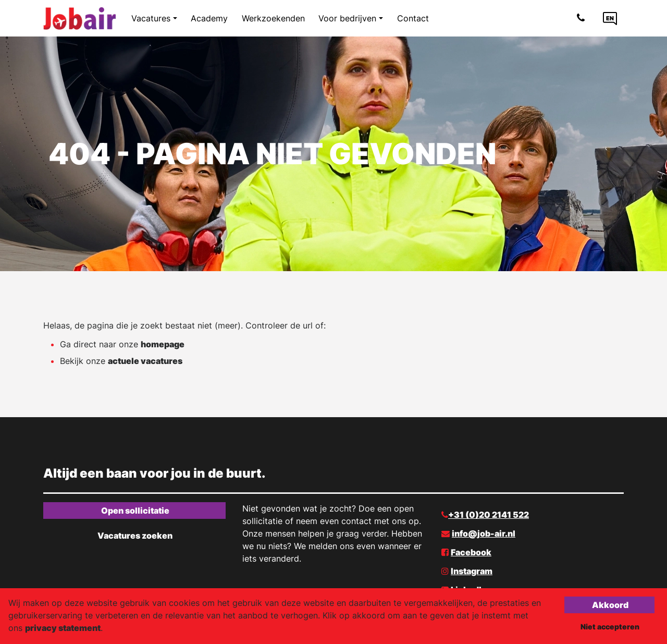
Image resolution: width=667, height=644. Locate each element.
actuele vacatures (145, 361)
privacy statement (63, 628)
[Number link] (583, 18)
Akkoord (610, 605)
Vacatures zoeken (135, 536)
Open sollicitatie (135, 511)
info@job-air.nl (484, 533)
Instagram (472, 571)
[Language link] (610, 18)
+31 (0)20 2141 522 (489, 515)
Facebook (471, 552)
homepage (163, 344)
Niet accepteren (610, 627)
